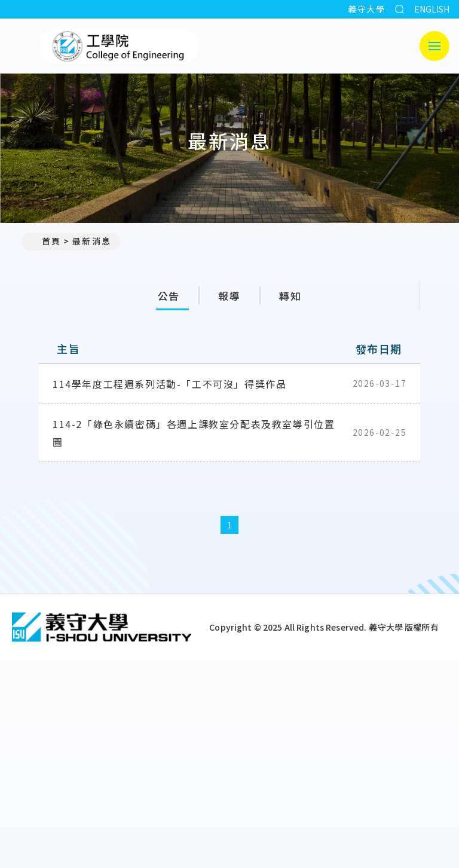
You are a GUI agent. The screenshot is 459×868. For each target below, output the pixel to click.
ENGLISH (432, 9)
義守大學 (366, 9)
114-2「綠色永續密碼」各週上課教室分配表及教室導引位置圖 (194, 437)
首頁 (46, 241)
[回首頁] (102, 631)
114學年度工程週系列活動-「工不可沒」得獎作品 (169, 388)
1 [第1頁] (230, 529)
